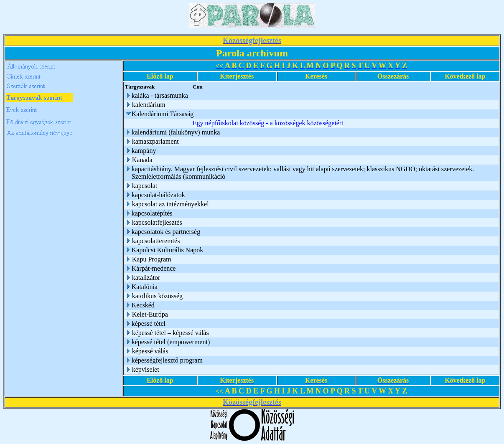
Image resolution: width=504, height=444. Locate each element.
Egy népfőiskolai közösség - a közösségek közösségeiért (268, 123)
